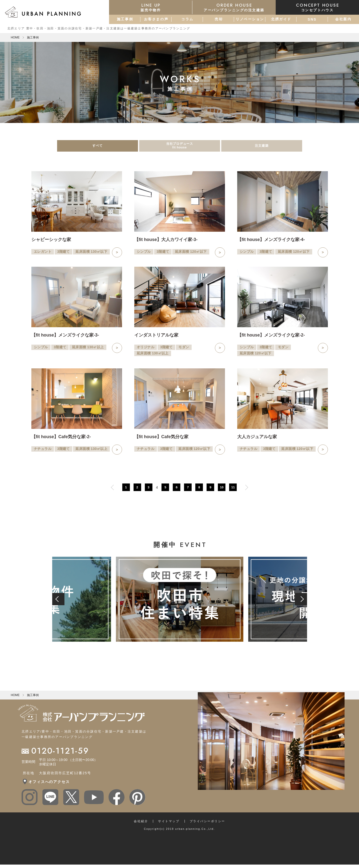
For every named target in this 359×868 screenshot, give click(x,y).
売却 (219, 19)
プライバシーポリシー (207, 825)
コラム (187, 19)
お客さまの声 (156, 19)
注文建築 (262, 147)
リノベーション (250, 19)
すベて (98, 147)
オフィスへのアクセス (49, 785)
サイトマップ (169, 825)
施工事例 (125, 19)
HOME (15, 37)
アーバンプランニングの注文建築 (234, 7)
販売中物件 (151, 7)
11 (233, 491)
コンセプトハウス (317, 7)
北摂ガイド (281, 19)
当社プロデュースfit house (180, 147)
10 (222, 491)
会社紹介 (141, 825)
